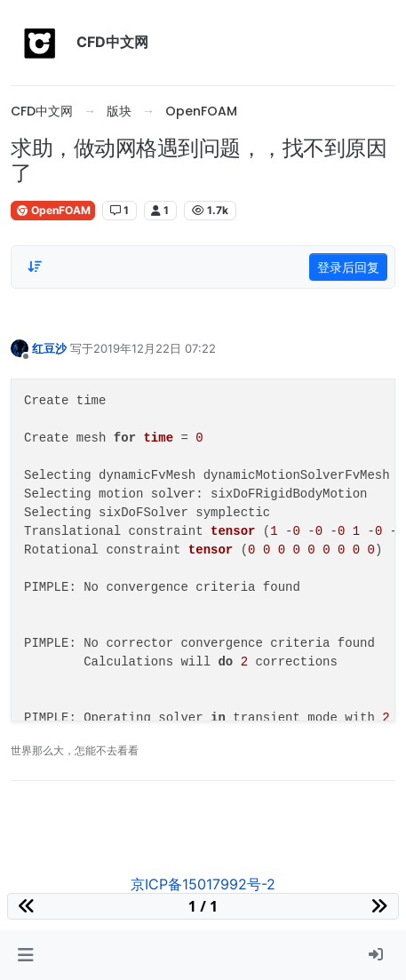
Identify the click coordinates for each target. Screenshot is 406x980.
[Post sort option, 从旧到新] (35, 267)
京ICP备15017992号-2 (203, 884)
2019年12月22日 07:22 (155, 348)
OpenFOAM (53, 210)
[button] (25, 955)
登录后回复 (348, 267)
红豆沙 (49, 348)
